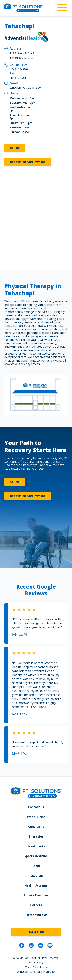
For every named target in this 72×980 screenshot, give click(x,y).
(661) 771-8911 (19, 78)
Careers (36, 905)
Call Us (15, 148)
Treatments (36, 846)
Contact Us (36, 807)
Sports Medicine (36, 856)
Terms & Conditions (36, 967)
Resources (36, 876)
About (36, 866)
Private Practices (36, 895)
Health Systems (36, 885)
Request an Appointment (28, 162)
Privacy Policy (36, 962)
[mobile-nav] (61, 8)
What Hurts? (36, 817)
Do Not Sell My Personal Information (36, 972)
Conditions (36, 827)
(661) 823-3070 (19, 69)
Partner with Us (36, 915)
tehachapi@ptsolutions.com (26, 88)
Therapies (36, 836)
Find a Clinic (36, 932)
